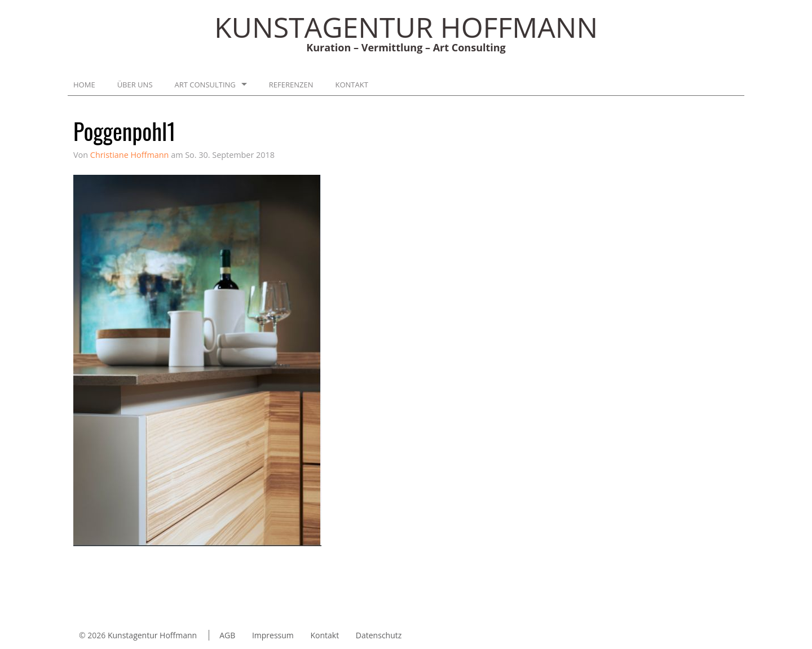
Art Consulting (205, 85)
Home (84, 85)
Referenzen (291, 85)
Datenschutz (379, 635)
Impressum (273, 635)
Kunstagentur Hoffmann (152, 635)
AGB (227, 635)
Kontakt (352, 85)
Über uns (135, 85)
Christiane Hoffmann (130, 155)
